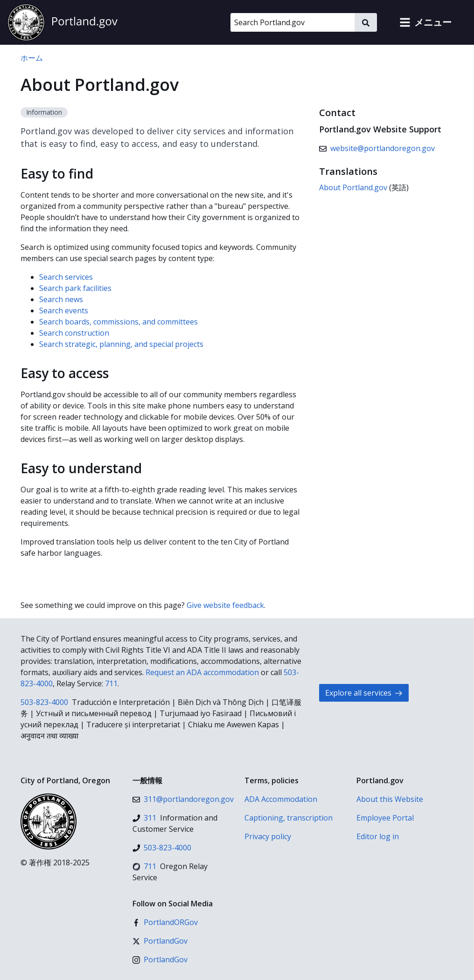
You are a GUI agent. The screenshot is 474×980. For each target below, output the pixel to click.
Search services (66, 277)
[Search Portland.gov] (293, 22)
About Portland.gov (353, 187)
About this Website (390, 799)
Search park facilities (75, 288)
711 (111, 683)
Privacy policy (268, 836)
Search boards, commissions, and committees (118, 322)
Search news (61, 299)
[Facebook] (165, 922)
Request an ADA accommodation (202, 672)
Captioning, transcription (289, 818)
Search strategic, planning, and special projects (121, 344)
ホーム (32, 58)
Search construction (74, 333)
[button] (425, 22)
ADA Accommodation (281, 799)
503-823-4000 (44, 702)
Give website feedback (225, 605)
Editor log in (378, 836)
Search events (64, 311)
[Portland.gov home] (63, 22)
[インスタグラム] (160, 959)
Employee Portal (385, 818)
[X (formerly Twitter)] (160, 941)
